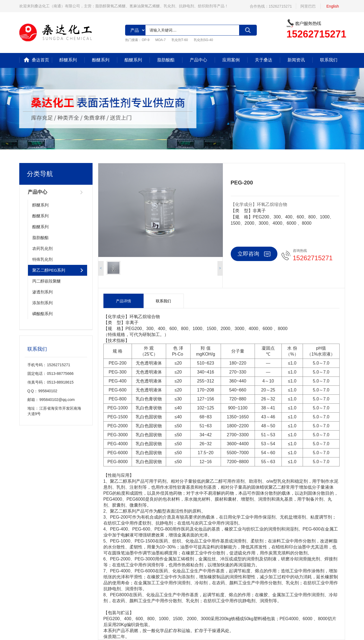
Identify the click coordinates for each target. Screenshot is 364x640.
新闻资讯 (296, 60)
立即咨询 (254, 254)
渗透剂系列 (42, 292)
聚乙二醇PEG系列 (49, 270)
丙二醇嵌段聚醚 (47, 281)
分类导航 (40, 174)
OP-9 (145, 40)
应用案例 (231, 60)
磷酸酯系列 (42, 314)
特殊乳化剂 (42, 259)
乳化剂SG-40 (203, 40)
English (333, 6)
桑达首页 (40, 60)
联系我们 (329, 60)
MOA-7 (160, 40)
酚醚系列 (101, 60)
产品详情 (124, 301)
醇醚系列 (68, 60)
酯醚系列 (133, 60)
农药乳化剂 (42, 248)
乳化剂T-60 (180, 40)
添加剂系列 (42, 303)
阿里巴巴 (308, 6)
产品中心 (198, 60)
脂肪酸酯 (166, 60)
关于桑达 (264, 60)
